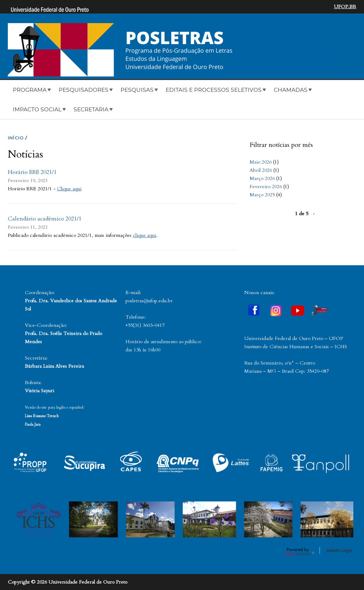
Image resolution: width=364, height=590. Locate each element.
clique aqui (144, 235)
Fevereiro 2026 (266, 187)
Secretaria (91, 109)
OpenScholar (299, 552)
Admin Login (339, 551)
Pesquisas (137, 90)
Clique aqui (69, 189)
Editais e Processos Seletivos (214, 90)
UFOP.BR (345, 7)
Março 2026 (262, 178)
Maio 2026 (261, 162)
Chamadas (291, 90)
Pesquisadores (84, 90)
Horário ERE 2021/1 (32, 172)
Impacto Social (37, 109)
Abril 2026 (261, 170)
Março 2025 (262, 195)
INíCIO (16, 138)
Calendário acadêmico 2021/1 (45, 219)
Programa (30, 90)
